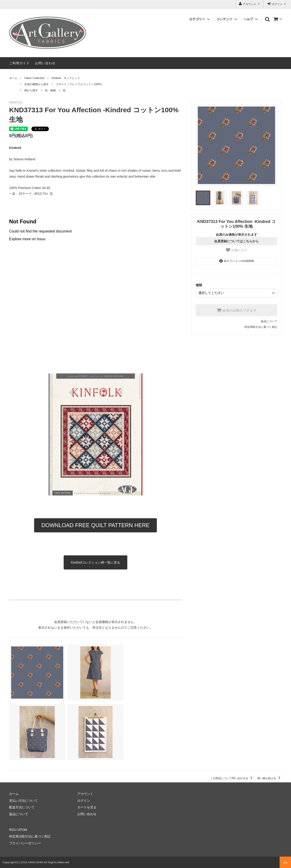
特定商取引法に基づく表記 (261, 327)
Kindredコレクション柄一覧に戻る (95, 562)
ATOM (23, 830)
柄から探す (31, 90)
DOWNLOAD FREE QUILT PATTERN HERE (95, 525)
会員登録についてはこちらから (236, 241)
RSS (12, 830)
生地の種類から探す (37, 84)
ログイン (277, 4)
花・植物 (50, 90)
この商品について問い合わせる (232, 778)
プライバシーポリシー (25, 843)
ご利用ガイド (19, 63)
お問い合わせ (45, 63)
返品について (269, 321)
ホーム (13, 78)
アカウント (250, 4)
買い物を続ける (270, 778)
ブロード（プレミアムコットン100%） (80, 84)
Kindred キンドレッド (66, 78)
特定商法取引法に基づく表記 (30, 836)
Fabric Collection (34, 78)
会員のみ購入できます (237, 310)
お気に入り (236, 250)
